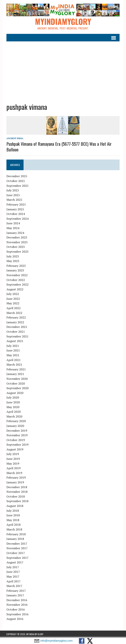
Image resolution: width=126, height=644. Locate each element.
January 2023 (15, 270)
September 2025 (17, 186)
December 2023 (17, 237)
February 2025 (16, 204)
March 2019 (14, 473)
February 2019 (16, 478)
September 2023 (17, 252)
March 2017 (14, 586)
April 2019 (13, 468)
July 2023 (13, 256)
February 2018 (16, 534)
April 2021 (13, 360)
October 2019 (15, 440)
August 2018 (15, 506)
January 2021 (15, 374)
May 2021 (13, 355)
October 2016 (15, 609)
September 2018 (17, 501)
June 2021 (13, 351)
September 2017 (17, 558)
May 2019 (13, 463)
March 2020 (14, 416)
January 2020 (15, 426)
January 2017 (15, 595)
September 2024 (17, 219)
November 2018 (17, 492)
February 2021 (16, 369)
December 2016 (17, 600)
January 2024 (15, 233)
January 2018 (15, 539)
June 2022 (13, 299)
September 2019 (17, 445)
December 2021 (17, 327)
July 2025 (13, 190)
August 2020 (15, 393)
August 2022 (15, 289)
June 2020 (13, 402)
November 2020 (17, 379)
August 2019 (15, 449)
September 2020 (17, 388)
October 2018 (15, 496)
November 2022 (17, 275)
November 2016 (17, 605)
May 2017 (13, 576)
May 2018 (13, 520)
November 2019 (17, 435)
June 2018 (13, 515)
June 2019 (13, 459)
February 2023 (16, 266)
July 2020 (13, 398)
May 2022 (13, 303)
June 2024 (13, 223)
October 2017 (15, 553)
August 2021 (15, 341)
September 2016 (17, 614)
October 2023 (15, 247)
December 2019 (17, 431)
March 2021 (14, 365)
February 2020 (16, 421)
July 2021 (13, 346)
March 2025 (14, 200)
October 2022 (15, 280)
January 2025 (15, 209)
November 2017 (17, 548)
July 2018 (13, 511)
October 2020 (15, 383)
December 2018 (17, 487)
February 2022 (16, 318)
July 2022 (13, 294)
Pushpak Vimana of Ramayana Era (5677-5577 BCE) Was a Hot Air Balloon (59, 147)
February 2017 (16, 591)
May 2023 (13, 261)
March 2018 (14, 529)
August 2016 (15, 619)
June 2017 (13, 572)
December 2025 (17, 176)
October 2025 (15, 181)
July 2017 (13, 567)
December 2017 (17, 544)
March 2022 (14, 313)
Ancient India (15, 138)
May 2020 (13, 407)
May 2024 (13, 228)
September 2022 (17, 284)
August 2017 (15, 562)
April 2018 (13, 525)
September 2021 (17, 336)
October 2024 (15, 214)
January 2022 (15, 322)
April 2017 (13, 581)
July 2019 (13, 454)
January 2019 (15, 482)
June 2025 (13, 195)
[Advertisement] (63, 69)
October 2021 (15, 332)
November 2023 (17, 242)
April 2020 (13, 412)
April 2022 (13, 308)
